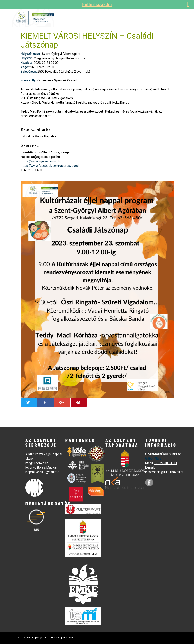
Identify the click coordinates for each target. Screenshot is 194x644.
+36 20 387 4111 (166, 463)
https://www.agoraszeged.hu (41, 161)
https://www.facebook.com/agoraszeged (50, 166)
